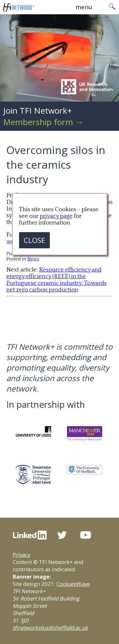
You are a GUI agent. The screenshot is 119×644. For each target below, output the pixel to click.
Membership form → (43, 122)
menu (84, 7)
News (33, 259)
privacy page (56, 216)
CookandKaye (73, 584)
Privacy (21, 555)
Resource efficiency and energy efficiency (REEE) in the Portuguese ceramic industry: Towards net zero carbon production (56, 280)
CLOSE (34, 240)
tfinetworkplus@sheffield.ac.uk (50, 628)
